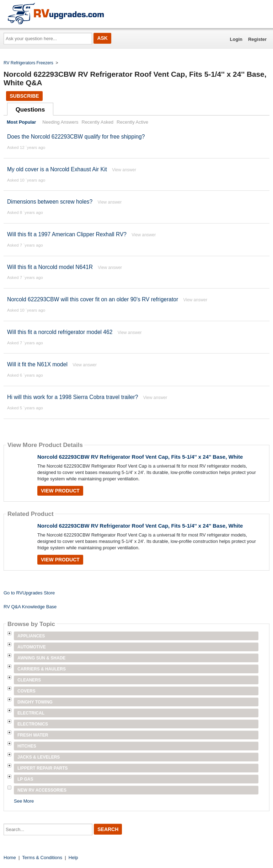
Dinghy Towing (35, 702)
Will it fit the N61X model (37, 364)
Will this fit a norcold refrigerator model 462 (60, 332)
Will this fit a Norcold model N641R (50, 267)
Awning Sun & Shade (41, 658)
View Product (60, 491)
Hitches (27, 746)
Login (236, 39)
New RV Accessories (42, 790)
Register (257, 39)
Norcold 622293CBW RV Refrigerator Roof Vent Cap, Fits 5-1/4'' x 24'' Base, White (140, 457)
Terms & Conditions (42, 858)
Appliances (31, 636)
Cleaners (29, 680)
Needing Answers (60, 122)
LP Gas (25, 779)
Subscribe (24, 96)
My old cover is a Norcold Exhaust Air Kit (57, 169)
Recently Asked (98, 122)
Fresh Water (33, 735)
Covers (26, 691)
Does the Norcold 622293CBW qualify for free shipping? (76, 137)
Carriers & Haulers (42, 669)
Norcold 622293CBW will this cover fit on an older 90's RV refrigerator (93, 299)
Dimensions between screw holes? (50, 202)
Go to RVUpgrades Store (29, 593)
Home (10, 858)
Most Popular (21, 122)
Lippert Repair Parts (43, 768)
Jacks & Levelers (39, 757)
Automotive (32, 647)
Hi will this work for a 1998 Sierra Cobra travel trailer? (73, 397)
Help (73, 858)
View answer (124, 170)
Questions (30, 110)
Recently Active (132, 122)
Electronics (33, 724)
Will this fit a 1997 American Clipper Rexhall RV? (67, 234)
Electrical (31, 713)
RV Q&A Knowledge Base (30, 607)
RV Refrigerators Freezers (28, 63)
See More (24, 801)
